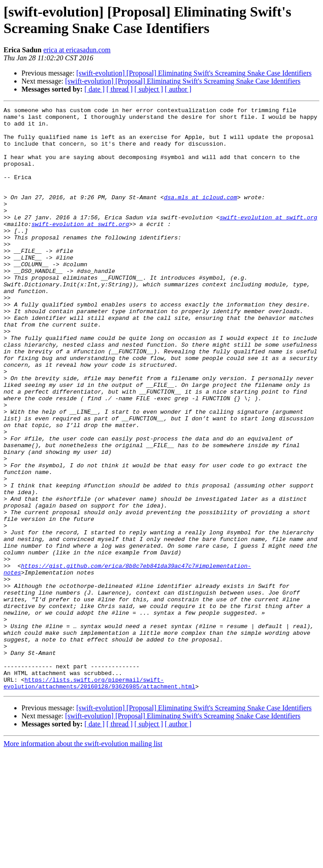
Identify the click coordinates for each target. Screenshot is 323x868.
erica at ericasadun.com (77, 50)
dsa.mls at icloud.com (201, 216)
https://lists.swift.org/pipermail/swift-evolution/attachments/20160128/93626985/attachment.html (99, 799)
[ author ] (178, 89)
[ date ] (94, 89)
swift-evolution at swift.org (268, 240)
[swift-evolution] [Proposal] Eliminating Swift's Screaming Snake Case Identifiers (194, 73)
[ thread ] (120, 89)
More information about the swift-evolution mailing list (83, 860)
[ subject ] (149, 89)
